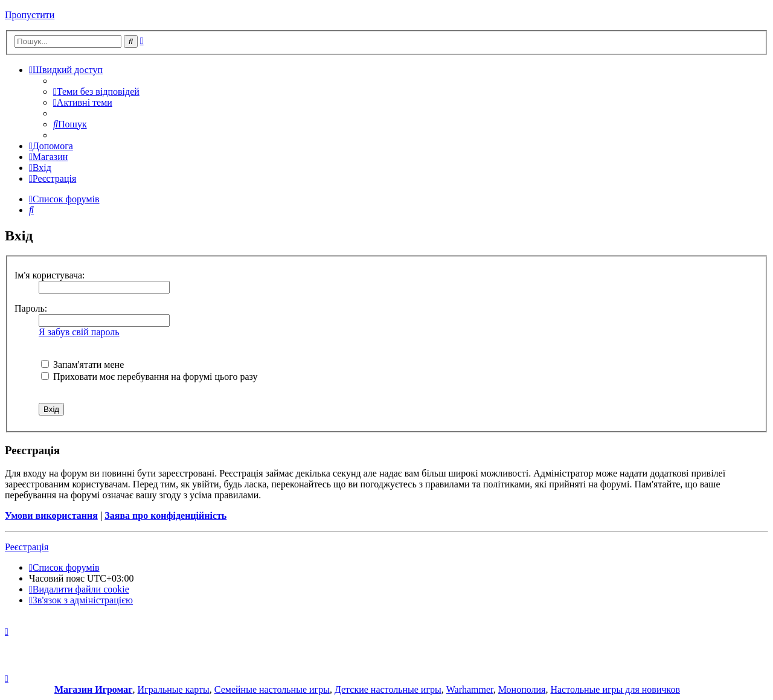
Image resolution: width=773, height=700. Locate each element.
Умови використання (51, 515)
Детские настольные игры (388, 689)
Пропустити (30, 15)
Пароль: (31, 308)
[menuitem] (96, 92)
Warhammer (470, 689)
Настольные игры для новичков (615, 689)
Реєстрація (27, 547)
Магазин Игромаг (94, 689)
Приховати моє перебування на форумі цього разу (149, 377)
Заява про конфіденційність (165, 515)
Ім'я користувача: (50, 275)
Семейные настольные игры (272, 689)
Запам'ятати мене (82, 364)
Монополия (522, 689)
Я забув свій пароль (79, 332)
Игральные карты (174, 689)
